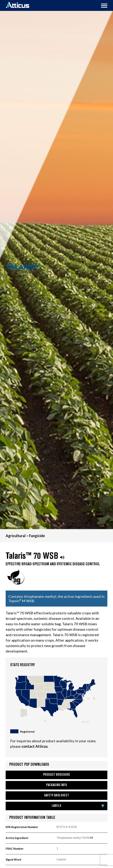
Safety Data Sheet (56, 796)
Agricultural (16, 536)
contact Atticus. (35, 746)
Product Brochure (57, 775)
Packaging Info (56, 785)
